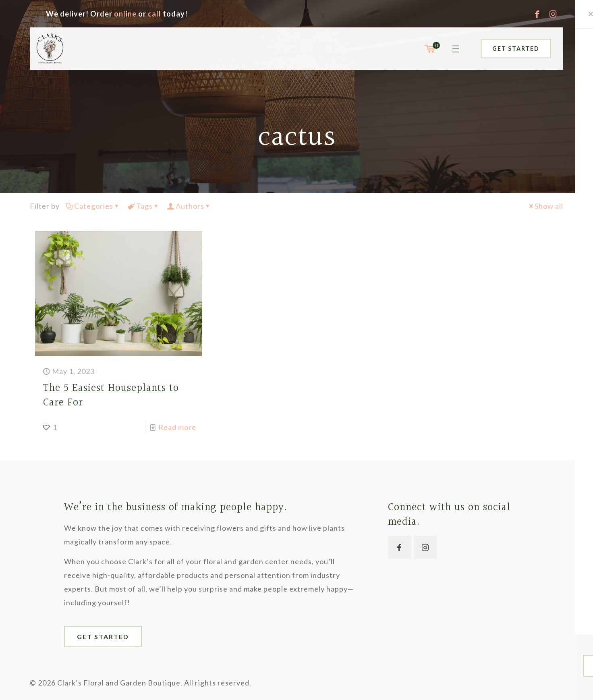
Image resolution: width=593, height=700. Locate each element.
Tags (144, 206)
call (154, 14)
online (125, 14)
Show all (545, 206)
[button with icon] (400, 547)
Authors (189, 206)
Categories (93, 206)
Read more (177, 427)
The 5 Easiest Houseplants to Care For (111, 396)
